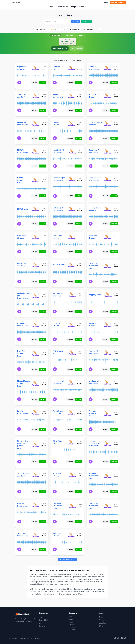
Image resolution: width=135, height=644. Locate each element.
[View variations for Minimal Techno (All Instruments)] (36, 296)
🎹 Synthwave (75, 29)
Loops (74, 7)
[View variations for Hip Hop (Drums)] (71, 123)
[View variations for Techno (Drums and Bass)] (36, 475)
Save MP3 (34, 83)
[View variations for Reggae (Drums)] (108, 295)
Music (51, 7)
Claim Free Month (60, 48)
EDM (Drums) (22, 209)
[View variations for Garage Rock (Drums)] (107, 96)
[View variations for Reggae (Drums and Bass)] (72, 295)
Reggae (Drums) (95, 295)
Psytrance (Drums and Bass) (93, 413)
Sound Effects (62, 7)
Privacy (101, 620)
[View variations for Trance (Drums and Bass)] (36, 96)
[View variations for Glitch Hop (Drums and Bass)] (36, 180)
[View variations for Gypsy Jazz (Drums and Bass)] (107, 266)
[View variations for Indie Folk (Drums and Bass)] (36, 353)
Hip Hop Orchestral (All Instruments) (94, 443)
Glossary (72, 625)
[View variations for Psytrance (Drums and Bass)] (107, 413)
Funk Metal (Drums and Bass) (93, 506)
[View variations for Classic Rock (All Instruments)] (107, 179)
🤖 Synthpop (88, 29)
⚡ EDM (53, 29)
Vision (71, 622)
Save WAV (43, 83)
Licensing (102, 623)
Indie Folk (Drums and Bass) (22, 353)
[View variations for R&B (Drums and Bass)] (72, 352)
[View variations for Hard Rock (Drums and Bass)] (72, 506)
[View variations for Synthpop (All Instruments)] (107, 382)
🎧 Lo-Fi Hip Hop (41, 29)
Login (106, 2)
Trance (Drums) (59, 265)
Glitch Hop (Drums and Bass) (22, 180)
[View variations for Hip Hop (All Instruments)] (71, 96)
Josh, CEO (72, 630)
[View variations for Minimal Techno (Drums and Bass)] (36, 383)
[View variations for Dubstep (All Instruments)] (71, 209)
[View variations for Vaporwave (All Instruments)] (71, 179)
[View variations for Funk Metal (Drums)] (36, 237)
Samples (83, 7)
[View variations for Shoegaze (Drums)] (72, 475)
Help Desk (72, 627)
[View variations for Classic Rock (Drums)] (71, 325)
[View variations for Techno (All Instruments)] (36, 535)
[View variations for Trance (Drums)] (71, 265)
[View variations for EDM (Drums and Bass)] (36, 265)
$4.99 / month (77, 48)
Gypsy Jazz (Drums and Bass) (93, 266)
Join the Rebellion (118, 2)
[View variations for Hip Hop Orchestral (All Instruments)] (107, 443)
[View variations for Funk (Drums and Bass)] (71, 412)
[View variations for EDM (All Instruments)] (36, 151)
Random (86, 22)
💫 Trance (63, 29)
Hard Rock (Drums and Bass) (58, 506)
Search (76, 22)
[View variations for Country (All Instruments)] (107, 352)
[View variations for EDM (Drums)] (36, 209)
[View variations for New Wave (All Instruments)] (36, 325)
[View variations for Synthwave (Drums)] (71, 237)
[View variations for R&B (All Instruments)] (36, 412)
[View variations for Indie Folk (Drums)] (107, 325)
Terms (101, 617)
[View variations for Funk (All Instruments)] (36, 505)
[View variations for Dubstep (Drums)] (71, 68)
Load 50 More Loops (67, 559)
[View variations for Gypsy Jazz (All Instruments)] (107, 151)
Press (71, 617)
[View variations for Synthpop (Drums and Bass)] (107, 476)
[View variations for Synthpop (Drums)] (71, 535)
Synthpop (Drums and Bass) (93, 476)
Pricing (71, 619)
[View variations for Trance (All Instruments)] (107, 68)
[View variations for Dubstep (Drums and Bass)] (107, 123)
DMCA (101, 626)
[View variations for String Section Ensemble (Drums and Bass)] (36, 445)
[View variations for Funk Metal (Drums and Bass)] (107, 506)
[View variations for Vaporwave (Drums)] (36, 68)
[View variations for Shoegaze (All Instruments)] (71, 382)
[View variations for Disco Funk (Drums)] (71, 442)
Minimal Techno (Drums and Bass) (24, 383)
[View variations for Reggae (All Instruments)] (36, 123)
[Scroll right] (99, 30)
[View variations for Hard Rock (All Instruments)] (72, 151)
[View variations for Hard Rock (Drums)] (107, 237)
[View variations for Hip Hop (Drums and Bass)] (107, 209)
